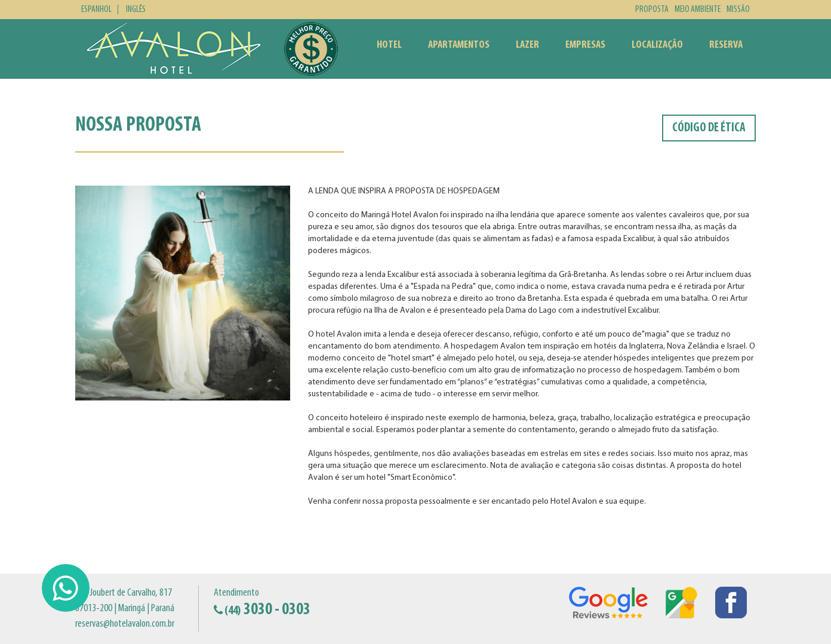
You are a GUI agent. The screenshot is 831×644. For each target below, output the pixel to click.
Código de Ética (709, 128)
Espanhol (96, 10)
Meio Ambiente (698, 10)
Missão (738, 10)
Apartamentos (459, 45)
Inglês (136, 10)
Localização (657, 45)
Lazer (527, 45)
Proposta (652, 10)
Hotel (389, 45)
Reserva (726, 45)
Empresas (585, 45)
